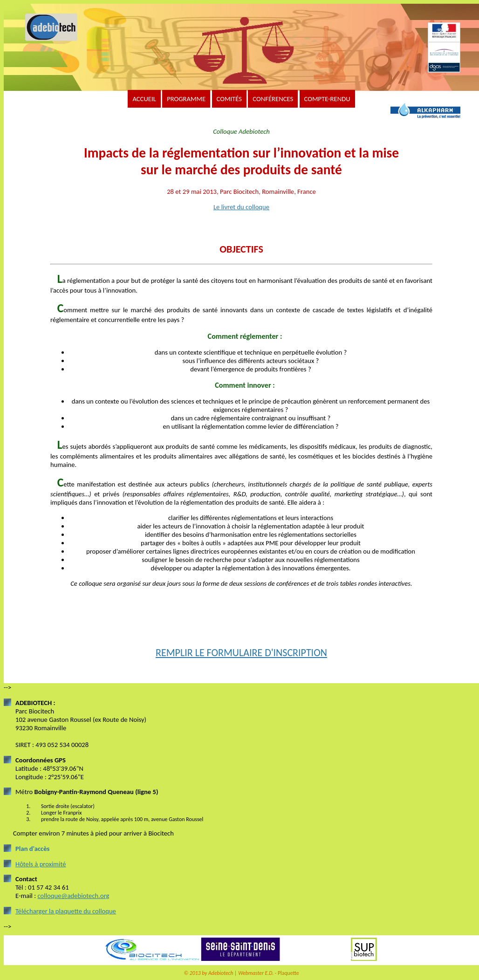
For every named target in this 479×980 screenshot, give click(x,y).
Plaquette (288, 973)
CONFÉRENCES (273, 99)
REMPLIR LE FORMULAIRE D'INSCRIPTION (241, 653)
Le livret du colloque (241, 207)
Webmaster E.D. (256, 973)
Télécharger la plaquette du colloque (66, 911)
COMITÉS (229, 99)
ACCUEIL (144, 99)
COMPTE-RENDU (327, 99)
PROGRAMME (186, 99)
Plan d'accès (32, 849)
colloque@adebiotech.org (73, 896)
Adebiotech (221, 973)
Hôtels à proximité (41, 864)
